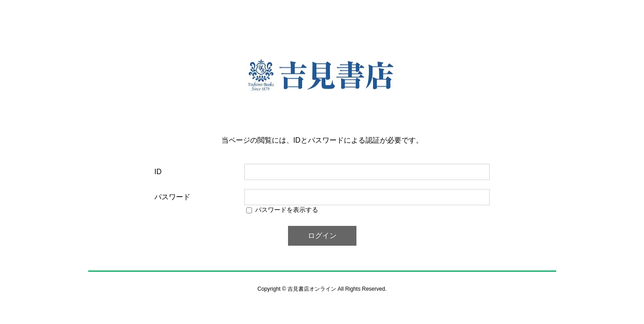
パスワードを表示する (287, 210)
